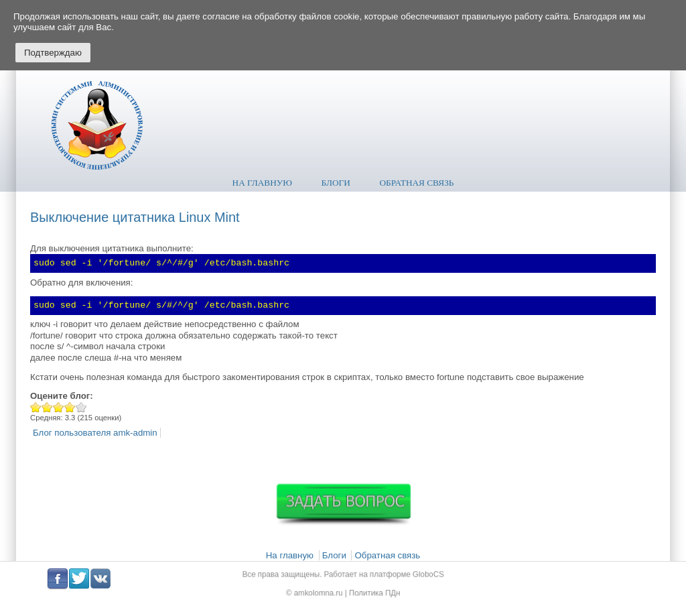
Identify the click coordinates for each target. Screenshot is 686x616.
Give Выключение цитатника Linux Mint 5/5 (81, 407)
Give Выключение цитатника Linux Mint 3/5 (59, 407)
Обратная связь (417, 183)
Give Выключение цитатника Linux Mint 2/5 (47, 407)
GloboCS (418, 575)
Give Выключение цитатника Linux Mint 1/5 (36, 407)
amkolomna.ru (322, 592)
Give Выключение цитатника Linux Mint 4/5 (70, 407)
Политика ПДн (371, 592)
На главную (262, 183)
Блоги (336, 183)
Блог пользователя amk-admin (95, 433)
